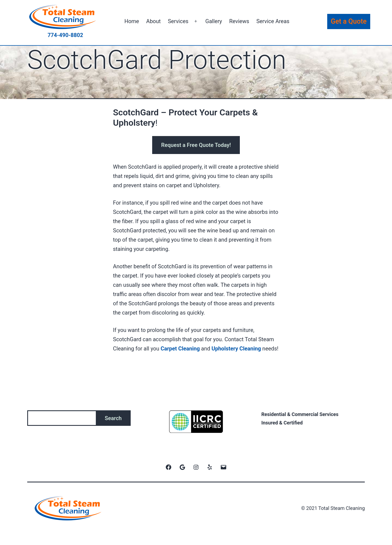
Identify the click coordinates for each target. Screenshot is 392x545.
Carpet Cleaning (180, 349)
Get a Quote (349, 21)
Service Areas (273, 21)
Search (113, 418)
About (153, 21)
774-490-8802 (65, 35)
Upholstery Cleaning (236, 349)
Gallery (214, 21)
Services (178, 21)
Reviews (239, 21)
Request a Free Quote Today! (196, 145)
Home (132, 21)
